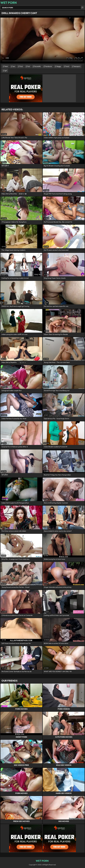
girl (6, 71)
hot (29, 66)
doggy (59, 66)
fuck (21, 66)
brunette (38, 66)
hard (67, 66)
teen (6, 66)
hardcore (49, 66)
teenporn (77, 66)
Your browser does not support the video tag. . (42, 40)
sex (14, 66)
